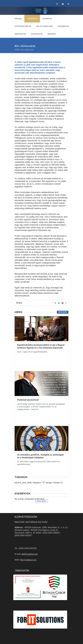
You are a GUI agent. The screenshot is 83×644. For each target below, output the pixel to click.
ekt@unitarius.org (30, 554)
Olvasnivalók (37, 34)
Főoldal (18, 19)
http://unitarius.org (28, 560)
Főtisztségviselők (23, 26)
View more (63, 312)
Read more (42, 501)
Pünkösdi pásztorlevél (28, 400)
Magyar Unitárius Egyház (31, 522)
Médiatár (52, 34)
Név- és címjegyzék (45, 26)
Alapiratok (47, 19)
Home (17, 50)
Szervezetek (20, 34)
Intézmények (63, 26)
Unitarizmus (32, 19)
